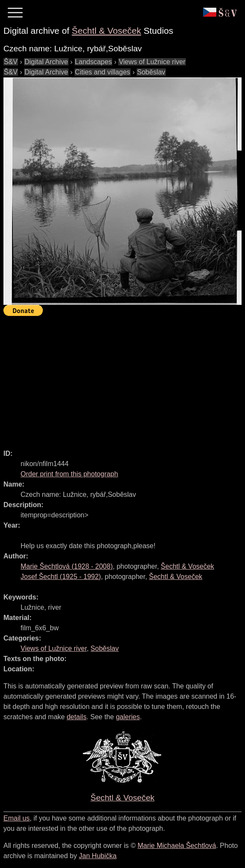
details (77, 717)
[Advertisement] (124, 379)
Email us (16, 818)
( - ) (67, 566)
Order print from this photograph (69, 474)
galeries (128, 717)
